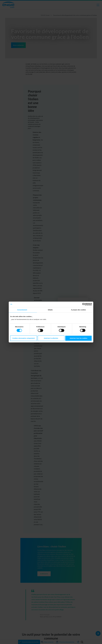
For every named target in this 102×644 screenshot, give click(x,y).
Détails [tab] (50, 310)
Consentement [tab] (22, 310)
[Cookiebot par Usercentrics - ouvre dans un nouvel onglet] (84, 304)
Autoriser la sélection (51, 338)
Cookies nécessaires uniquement (24, 338)
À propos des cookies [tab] (79, 310)
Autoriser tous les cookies (79, 338)
